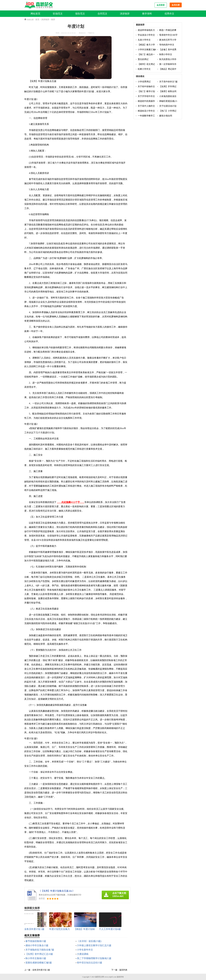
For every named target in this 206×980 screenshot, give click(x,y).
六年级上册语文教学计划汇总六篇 (94, 945)
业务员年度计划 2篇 (41, 970)
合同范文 (102, 14)
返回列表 (123, 970)
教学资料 (147, 14)
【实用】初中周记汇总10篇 (39, 954)
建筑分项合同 (166, 116)
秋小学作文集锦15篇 (36, 958)
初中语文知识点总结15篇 (90, 963)
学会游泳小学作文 (146, 35)
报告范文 (80, 14)
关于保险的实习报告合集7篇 (40, 950)
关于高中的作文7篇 (168, 82)
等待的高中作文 (167, 45)
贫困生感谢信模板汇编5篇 (39, 963)
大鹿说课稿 (83, 954)
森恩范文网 (100, 977)
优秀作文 (169, 14)
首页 (37, 20)
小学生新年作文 (85, 950)
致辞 (53, 20)
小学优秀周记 (144, 82)
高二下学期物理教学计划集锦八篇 (94, 958)
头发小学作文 (144, 40)
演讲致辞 (125, 14)
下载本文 (91, 33)
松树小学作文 (144, 69)
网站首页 (35, 14)
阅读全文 (82, 33)
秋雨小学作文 (166, 54)
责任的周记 (143, 59)
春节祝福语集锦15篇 (36, 941)
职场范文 (58, 14)
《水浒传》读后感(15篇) (89, 941)
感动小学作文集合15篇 (37, 945)
